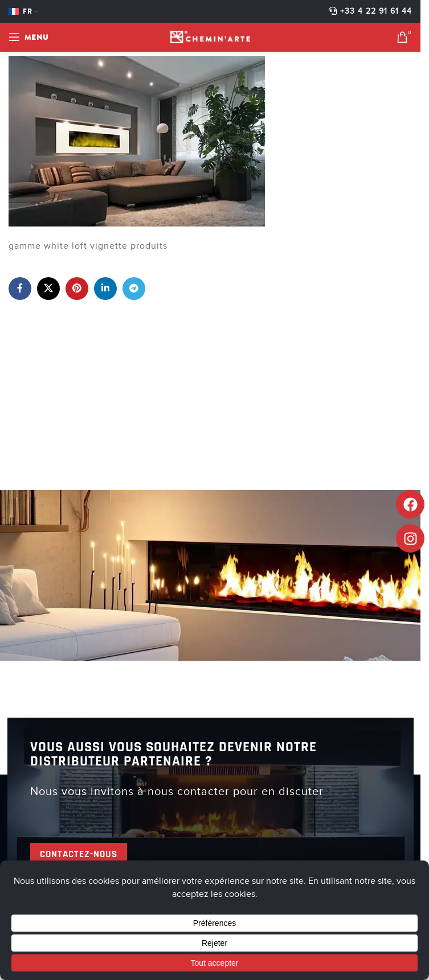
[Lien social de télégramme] (134, 289)
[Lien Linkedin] (105, 289)
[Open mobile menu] (28, 37)
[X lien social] (48, 289)
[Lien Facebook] (20, 289)
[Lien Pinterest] (77, 289)
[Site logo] (210, 36)
